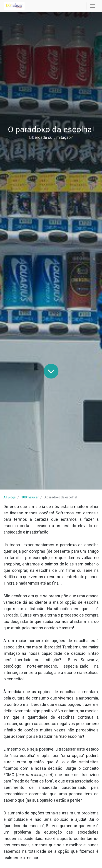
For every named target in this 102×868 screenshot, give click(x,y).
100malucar (30, 497)
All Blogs (10, 497)
